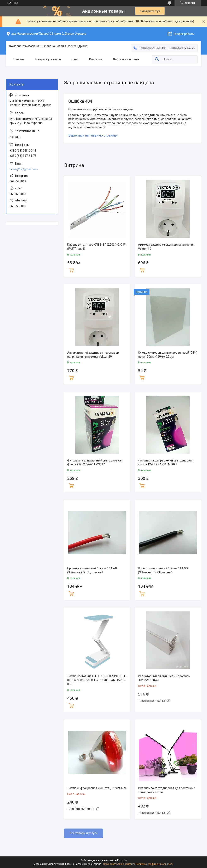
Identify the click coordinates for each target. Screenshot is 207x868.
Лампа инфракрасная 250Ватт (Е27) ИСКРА (97, 788)
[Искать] (157, 59)
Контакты (96, 59)
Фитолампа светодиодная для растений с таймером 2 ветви (167, 790)
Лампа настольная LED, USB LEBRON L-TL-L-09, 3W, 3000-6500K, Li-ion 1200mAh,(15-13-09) (97, 680)
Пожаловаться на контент (118, 864)
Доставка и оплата (126, 59)
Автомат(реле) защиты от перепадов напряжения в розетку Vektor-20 (93, 355)
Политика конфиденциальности (154, 864)
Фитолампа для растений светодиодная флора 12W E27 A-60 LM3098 (166, 463)
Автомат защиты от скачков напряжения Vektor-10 (166, 247)
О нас (75, 59)
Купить (71, 270)
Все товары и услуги (84, 833)
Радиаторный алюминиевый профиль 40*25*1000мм (164, 678)
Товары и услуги (46, 59)
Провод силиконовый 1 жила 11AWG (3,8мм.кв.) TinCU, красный (92, 570)
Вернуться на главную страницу (93, 135)
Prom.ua (122, 860)
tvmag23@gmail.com (24, 169)
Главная (19, 59)
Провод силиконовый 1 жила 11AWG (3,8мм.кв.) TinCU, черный (163, 570)
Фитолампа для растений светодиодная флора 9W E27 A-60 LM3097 (95, 463)
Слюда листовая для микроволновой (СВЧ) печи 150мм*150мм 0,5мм (168, 355)
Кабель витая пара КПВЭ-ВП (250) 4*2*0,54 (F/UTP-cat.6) (97, 247)
